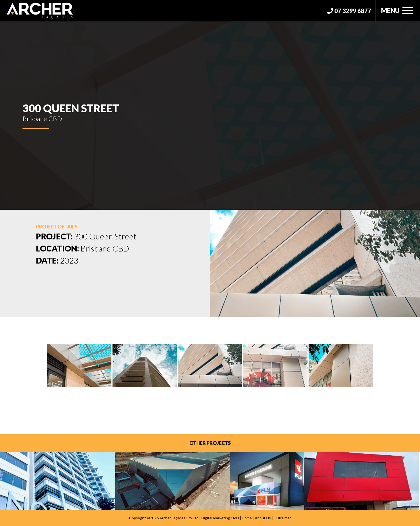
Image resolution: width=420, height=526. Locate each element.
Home (247, 518)
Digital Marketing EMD (220, 518)
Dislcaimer (282, 518)
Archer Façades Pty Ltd (179, 518)
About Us (263, 518)
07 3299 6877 (349, 11)
